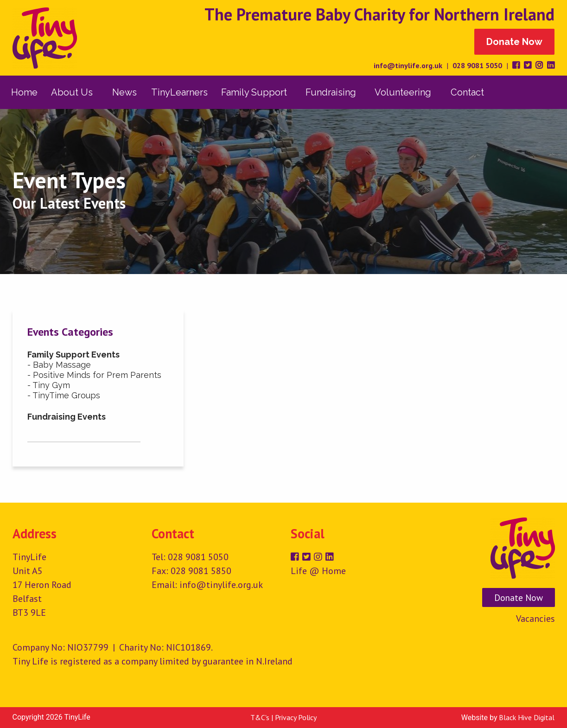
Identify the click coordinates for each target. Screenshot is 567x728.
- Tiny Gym (49, 385)
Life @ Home (318, 571)
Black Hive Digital (527, 717)
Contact (467, 92)
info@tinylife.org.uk (408, 65)
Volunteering (403, 92)
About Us (72, 92)
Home (24, 92)
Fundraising (331, 92)
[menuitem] (25, 92)
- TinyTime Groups (64, 395)
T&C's (260, 717)
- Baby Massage (59, 365)
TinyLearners (179, 92)
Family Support (254, 92)
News (124, 92)
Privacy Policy (296, 717)
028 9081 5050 (477, 65)
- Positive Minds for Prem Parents (94, 375)
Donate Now (514, 42)
